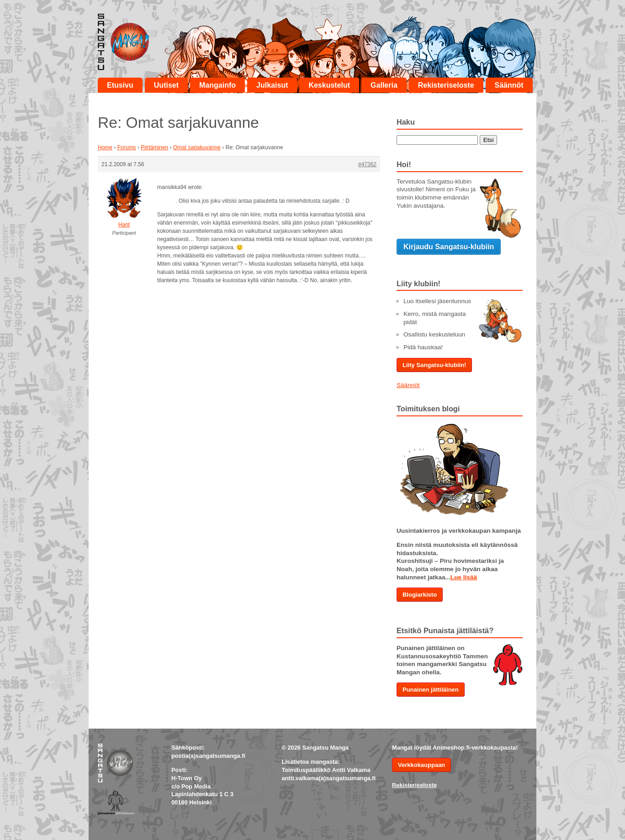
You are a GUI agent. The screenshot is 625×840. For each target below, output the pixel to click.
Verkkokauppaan (421, 765)
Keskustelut (329, 85)
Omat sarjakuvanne (197, 147)
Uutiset (166, 85)
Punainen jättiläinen (431, 690)
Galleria (384, 85)
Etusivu (120, 85)
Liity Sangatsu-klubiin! (434, 365)
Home (105, 147)
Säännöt (509, 85)
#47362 (367, 164)
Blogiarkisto (420, 595)
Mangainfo (217, 85)
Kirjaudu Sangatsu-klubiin (449, 247)
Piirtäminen (154, 147)
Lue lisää (464, 577)
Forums (127, 147)
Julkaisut (272, 85)
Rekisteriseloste (446, 85)
